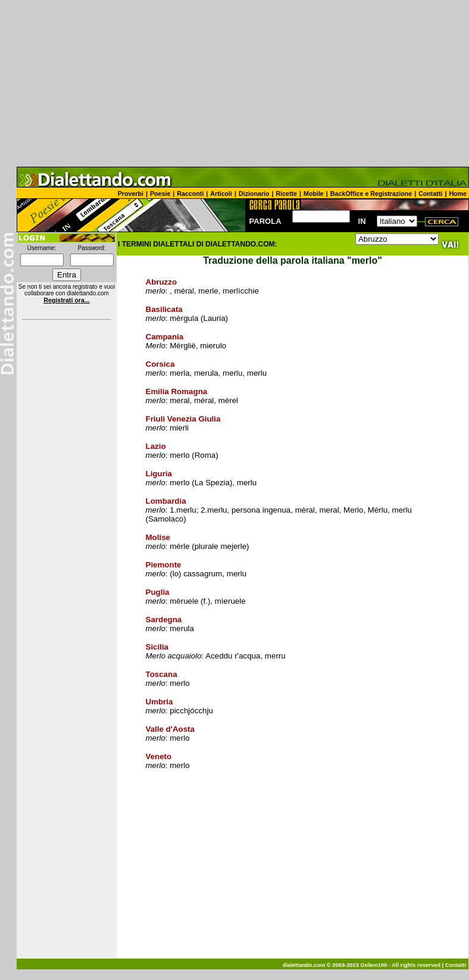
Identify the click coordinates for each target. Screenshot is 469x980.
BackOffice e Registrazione (371, 193)
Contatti (430, 193)
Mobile (314, 193)
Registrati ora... (67, 300)
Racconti (190, 193)
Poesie (160, 193)
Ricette (287, 193)
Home (458, 193)
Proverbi (131, 193)
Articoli (221, 193)
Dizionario (254, 193)
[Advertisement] (234, 83)
